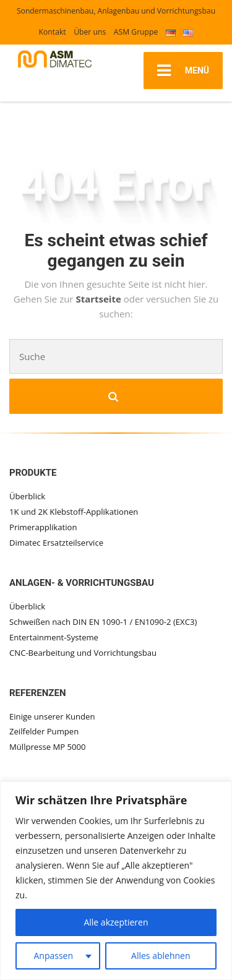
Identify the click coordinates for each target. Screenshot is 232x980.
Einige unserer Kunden (52, 716)
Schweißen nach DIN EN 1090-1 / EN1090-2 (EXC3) (103, 622)
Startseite (99, 299)
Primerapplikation (43, 527)
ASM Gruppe (136, 32)
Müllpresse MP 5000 (48, 747)
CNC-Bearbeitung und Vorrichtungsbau (83, 653)
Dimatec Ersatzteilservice (56, 543)
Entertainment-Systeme (54, 637)
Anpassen (53, 956)
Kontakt (53, 32)
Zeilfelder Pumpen (44, 731)
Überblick (27, 496)
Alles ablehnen (161, 956)
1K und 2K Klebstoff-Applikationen (74, 512)
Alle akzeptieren (116, 922)
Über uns (90, 32)
